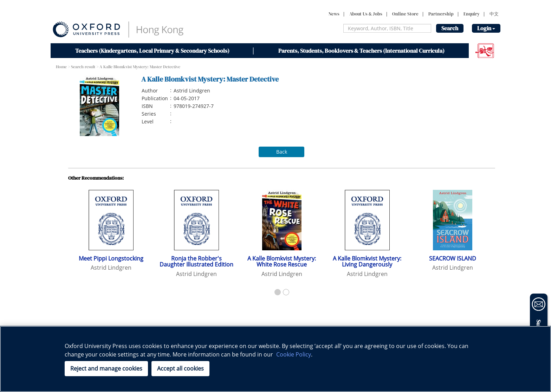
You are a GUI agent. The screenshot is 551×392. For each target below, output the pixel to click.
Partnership (441, 14)
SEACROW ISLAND (453, 258)
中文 (494, 14)
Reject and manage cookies (106, 368)
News (334, 14)
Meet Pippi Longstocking (111, 258)
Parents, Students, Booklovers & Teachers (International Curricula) (361, 51)
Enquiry (472, 14)
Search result (83, 67)
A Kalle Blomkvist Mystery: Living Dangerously (367, 262)
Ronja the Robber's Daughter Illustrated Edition (196, 262)
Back (282, 152)
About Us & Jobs (366, 14)
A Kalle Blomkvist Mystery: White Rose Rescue (282, 262)
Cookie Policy (294, 354)
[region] (275, 359)
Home (61, 67)
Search (450, 28)
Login (486, 28)
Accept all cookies (180, 368)
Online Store (405, 14)
